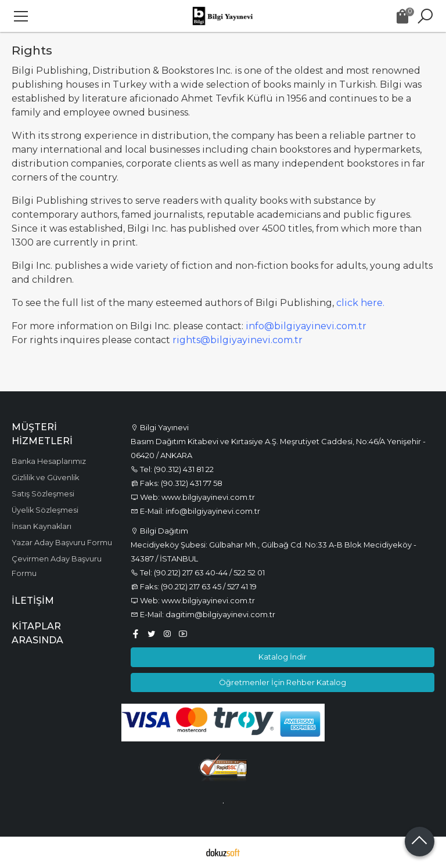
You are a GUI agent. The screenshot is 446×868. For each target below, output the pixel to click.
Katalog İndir (283, 657)
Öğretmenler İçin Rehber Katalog (283, 682)
